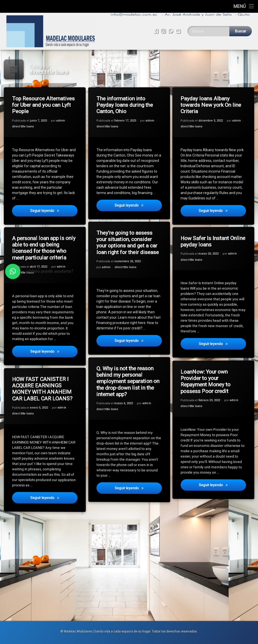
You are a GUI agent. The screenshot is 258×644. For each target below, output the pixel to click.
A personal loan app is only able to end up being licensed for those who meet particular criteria (40, 239)
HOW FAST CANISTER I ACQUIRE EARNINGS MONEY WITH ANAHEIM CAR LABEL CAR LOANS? (39, 380)
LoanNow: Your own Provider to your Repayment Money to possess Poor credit (206, 372)
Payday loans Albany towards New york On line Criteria (211, 105)
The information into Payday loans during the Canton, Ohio (125, 105)
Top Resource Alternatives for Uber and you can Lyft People (44, 105)
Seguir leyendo (54, 212)
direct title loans (23, 127)
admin (61, 120)
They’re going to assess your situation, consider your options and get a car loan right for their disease (128, 243)
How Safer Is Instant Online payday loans (208, 233)
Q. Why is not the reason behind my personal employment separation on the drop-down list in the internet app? (124, 369)
